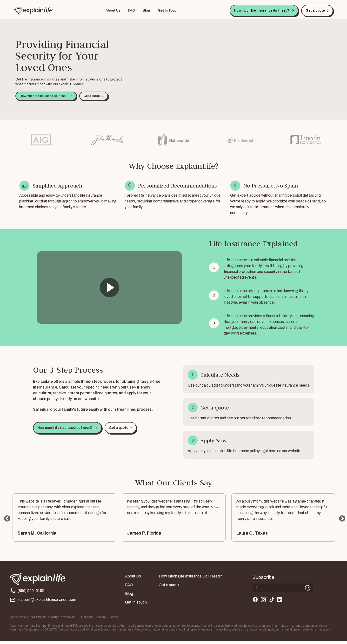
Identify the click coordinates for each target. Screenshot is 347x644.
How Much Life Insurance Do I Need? (190, 579)
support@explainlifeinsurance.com (43, 603)
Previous (6, 520)
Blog (146, 10)
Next (341, 520)
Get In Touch (168, 10)
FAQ (132, 10)
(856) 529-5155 (27, 594)
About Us (113, 10)
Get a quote (169, 588)
